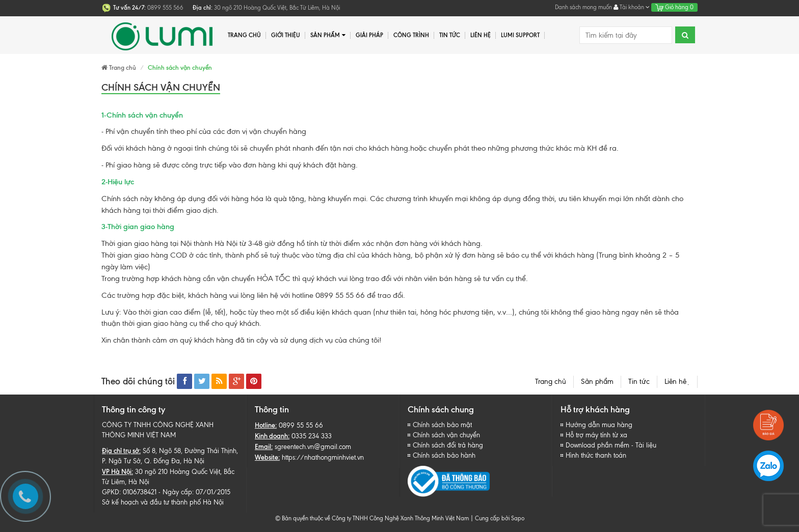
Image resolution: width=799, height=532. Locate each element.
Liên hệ (677, 382)
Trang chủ (551, 382)
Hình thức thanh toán (596, 455)
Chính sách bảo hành (444, 455)
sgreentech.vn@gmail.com (313, 447)
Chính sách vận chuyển (446, 435)
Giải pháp (369, 35)
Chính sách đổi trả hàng (448, 445)
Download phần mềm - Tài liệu (611, 445)
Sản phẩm (597, 382)
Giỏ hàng (674, 7)
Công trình (411, 35)
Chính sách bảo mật (442, 425)
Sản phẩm (328, 35)
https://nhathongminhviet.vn (323, 457)
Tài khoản (632, 7)
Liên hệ (481, 35)
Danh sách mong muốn (583, 7)
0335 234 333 (312, 436)
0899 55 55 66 (301, 425)
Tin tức (639, 382)
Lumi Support (520, 35)
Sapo (518, 518)
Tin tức (450, 35)
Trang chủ (244, 35)
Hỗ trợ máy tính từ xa (596, 435)
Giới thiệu (286, 35)
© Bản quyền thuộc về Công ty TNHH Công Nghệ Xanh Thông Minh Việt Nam (372, 518)
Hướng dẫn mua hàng (599, 425)
